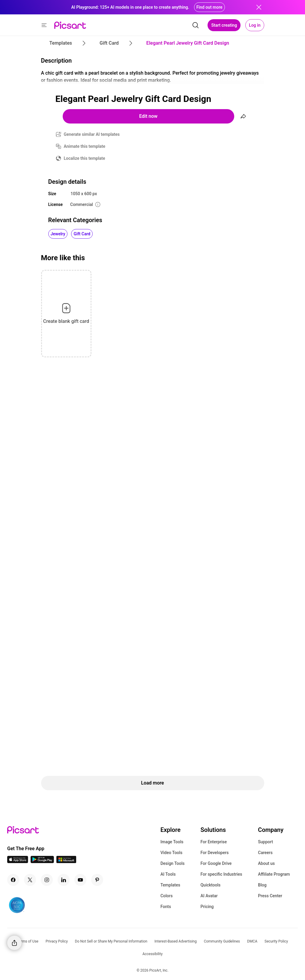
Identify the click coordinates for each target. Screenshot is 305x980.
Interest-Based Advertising (176, 941)
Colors (167, 896)
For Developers (214, 853)
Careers (265, 853)
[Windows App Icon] (66, 861)
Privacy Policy (57, 941)
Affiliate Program (274, 874)
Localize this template (85, 158)
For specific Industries (221, 874)
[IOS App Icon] (18, 861)
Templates (170, 885)
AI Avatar (209, 896)
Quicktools (210, 885)
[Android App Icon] (42, 861)
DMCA (252, 941)
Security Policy (276, 941)
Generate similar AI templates (92, 134)
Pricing (207, 907)
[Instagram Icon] (47, 880)
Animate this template (85, 146)
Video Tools (171, 853)
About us (266, 863)
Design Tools (173, 863)
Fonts (166, 907)
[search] (196, 25)
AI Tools (168, 874)
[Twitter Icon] (30, 880)
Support (265, 842)
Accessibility (152, 954)
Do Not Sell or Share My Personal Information (111, 941)
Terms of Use (28, 941)
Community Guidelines (222, 941)
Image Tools (172, 842)
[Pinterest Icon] (97, 880)
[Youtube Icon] (80, 880)
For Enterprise (214, 842)
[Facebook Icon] (13, 880)
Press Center (270, 896)
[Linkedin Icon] (64, 880)
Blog (262, 885)
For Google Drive (216, 863)
